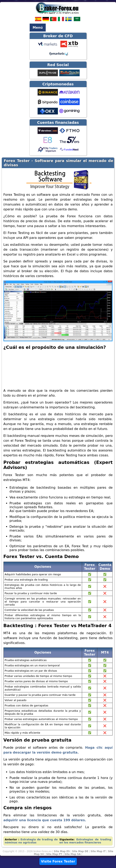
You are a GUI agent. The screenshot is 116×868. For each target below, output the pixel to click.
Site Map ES (62, 851)
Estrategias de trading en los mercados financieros (85, 841)
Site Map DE (80, 851)
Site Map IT (98, 851)
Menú (38, 28)
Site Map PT (54, 854)
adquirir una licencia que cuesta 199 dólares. (45, 820)
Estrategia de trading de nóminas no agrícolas (31, 841)
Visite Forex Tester (58, 861)
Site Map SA (72, 854)
